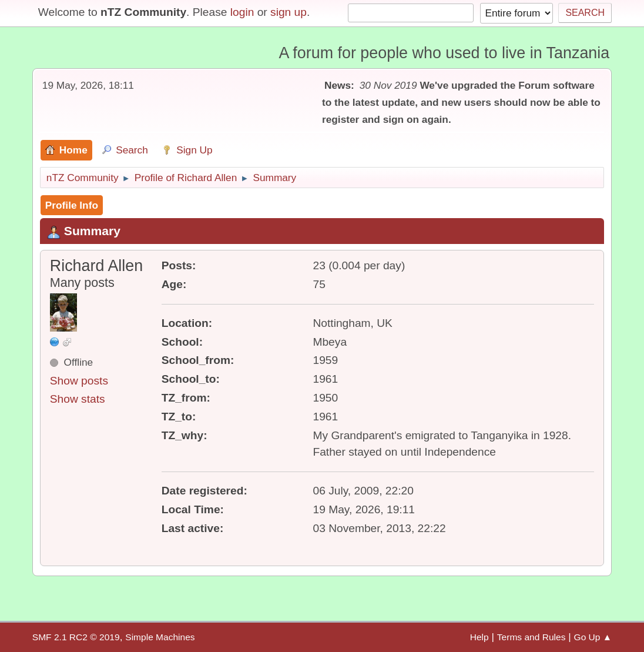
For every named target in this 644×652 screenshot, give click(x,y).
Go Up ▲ (593, 637)
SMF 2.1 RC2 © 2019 (76, 637)
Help (479, 637)
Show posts (79, 381)
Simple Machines (160, 637)
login (242, 12)
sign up (289, 12)
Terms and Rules (531, 637)
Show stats (78, 399)
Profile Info (72, 205)
